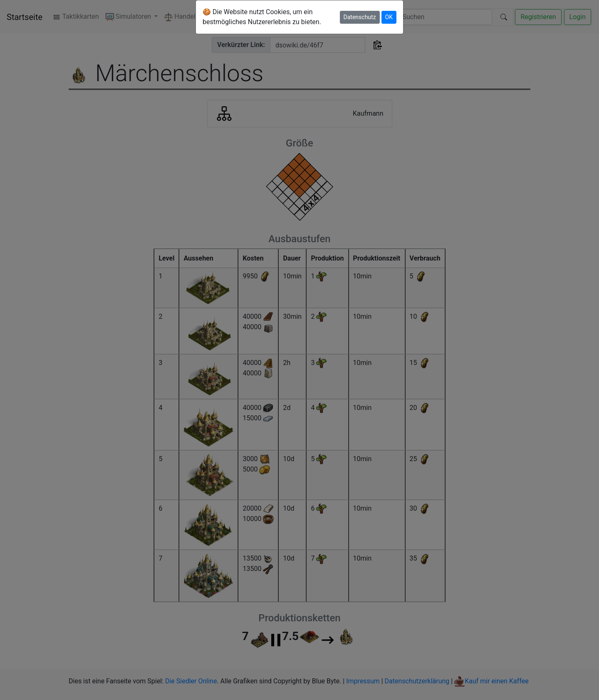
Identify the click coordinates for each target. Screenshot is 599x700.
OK (389, 17)
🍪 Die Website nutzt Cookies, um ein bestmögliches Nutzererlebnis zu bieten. (262, 17)
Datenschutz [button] (360, 17)
